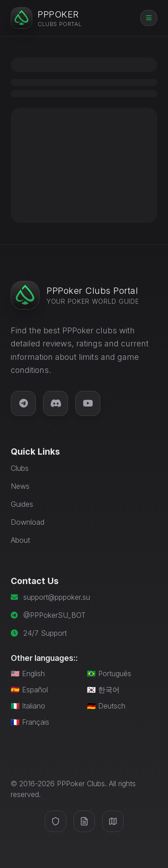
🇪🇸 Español (29, 690)
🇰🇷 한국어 (103, 690)
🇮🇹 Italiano (28, 706)
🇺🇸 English (28, 673)
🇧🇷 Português (109, 673)
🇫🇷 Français (30, 722)
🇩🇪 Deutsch (106, 706)
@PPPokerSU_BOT (54, 615)
